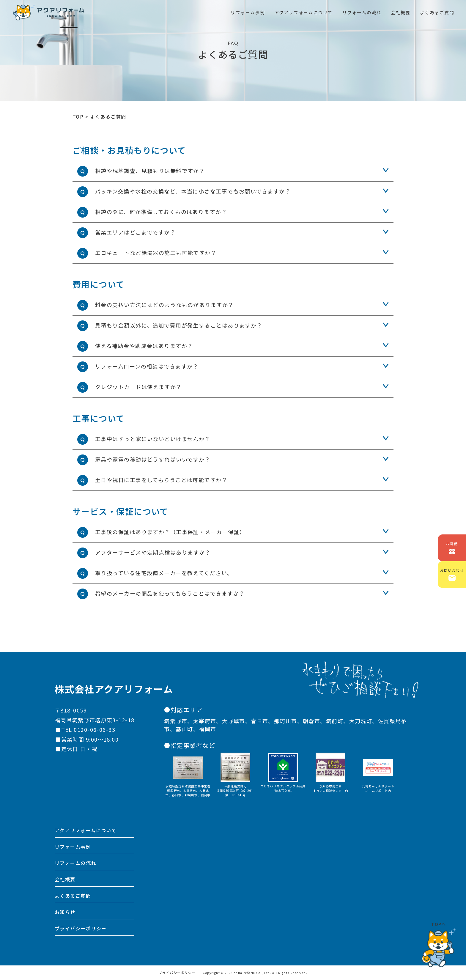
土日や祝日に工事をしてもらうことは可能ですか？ (161, 480)
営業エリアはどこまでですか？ (135, 232)
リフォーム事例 (73, 847)
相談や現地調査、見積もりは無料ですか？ (150, 171)
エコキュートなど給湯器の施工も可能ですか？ (156, 253)
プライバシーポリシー (81, 928)
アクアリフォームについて (86, 830)
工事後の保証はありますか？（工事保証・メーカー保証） (170, 532)
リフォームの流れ (75, 863)
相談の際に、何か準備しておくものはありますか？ (161, 212)
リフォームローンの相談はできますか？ (147, 366)
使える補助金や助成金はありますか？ (144, 346)
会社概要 (65, 879)
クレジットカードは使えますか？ (138, 387)
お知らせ (65, 912)
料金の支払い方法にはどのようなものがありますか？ (164, 305)
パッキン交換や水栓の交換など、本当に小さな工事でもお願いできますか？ (193, 191)
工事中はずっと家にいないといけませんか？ (153, 439)
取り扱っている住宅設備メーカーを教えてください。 (164, 573)
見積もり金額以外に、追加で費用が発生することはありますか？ (179, 325)
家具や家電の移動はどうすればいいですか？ (153, 459)
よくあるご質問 (73, 896)
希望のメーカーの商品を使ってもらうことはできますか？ (170, 593)
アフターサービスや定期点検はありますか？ (153, 552)
